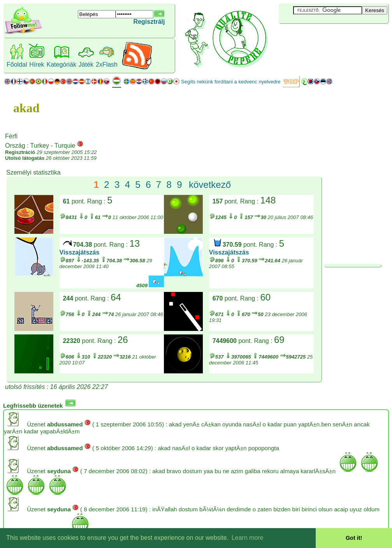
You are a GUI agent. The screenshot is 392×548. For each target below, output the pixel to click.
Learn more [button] (248, 538)
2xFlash (107, 65)
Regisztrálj (149, 22)
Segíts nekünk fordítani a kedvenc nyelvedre (231, 82)
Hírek (37, 65)
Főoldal (17, 65)
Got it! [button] (354, 538)
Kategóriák (61, 65)
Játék (86, 65)
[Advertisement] (325, 37)
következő (210, 185)
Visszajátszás (80, 252)
